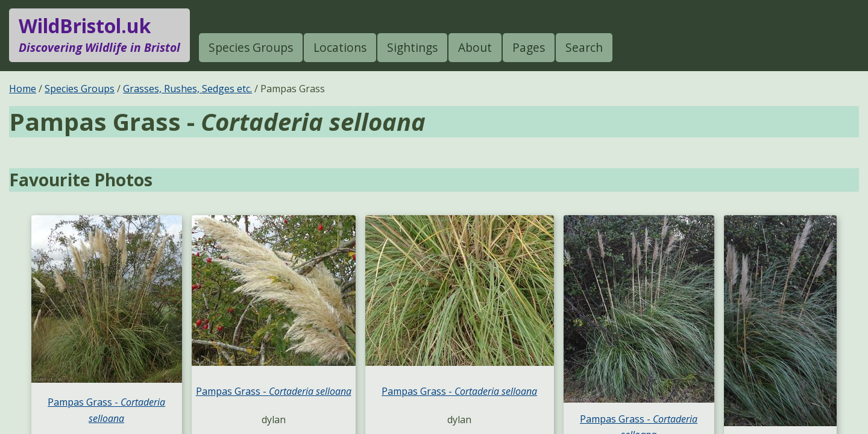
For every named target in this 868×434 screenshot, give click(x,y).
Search (584, 47)
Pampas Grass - (274, 391)
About (475, 47)
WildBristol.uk (99, 35)
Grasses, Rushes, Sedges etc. (187, 89)
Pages (529, 47)
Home (23, 89)
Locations (340, 47)
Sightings (412, 47)
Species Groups (251, 47)
